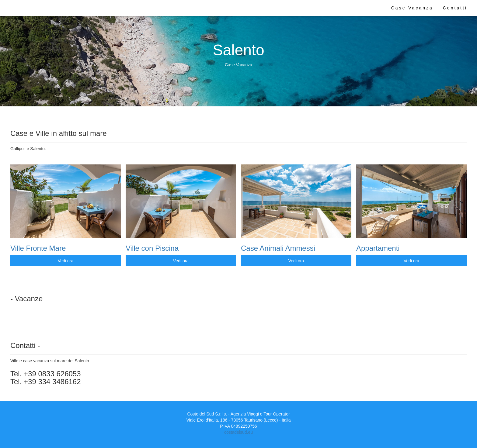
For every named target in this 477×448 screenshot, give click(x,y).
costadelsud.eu (238, 432)
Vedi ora (66, 261)
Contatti (455, 8)
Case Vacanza (412, 8)
